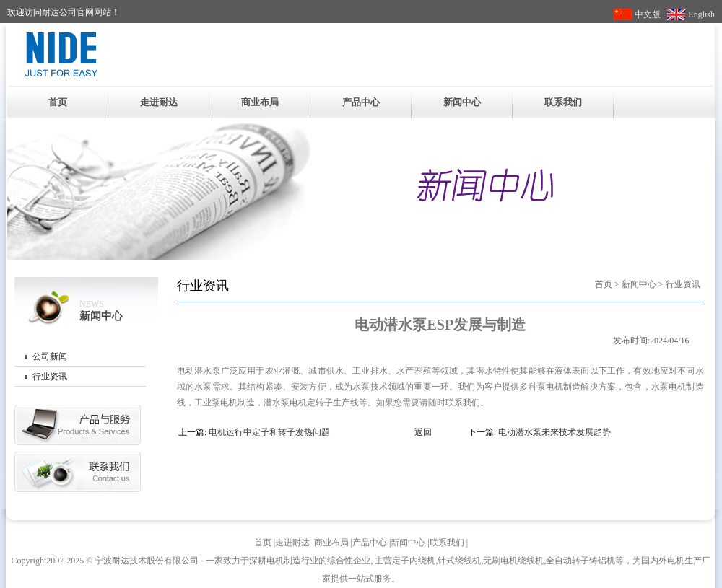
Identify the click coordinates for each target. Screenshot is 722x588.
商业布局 (260, 102)
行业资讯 (50, 377)
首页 (58, 102)
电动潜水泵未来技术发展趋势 (554, 432)
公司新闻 (50, 356)
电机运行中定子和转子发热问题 (269, 432)
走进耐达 (159, 102)
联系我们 (563, 102)
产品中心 (361, 102)
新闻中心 (462, 102)
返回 (423, 432)
